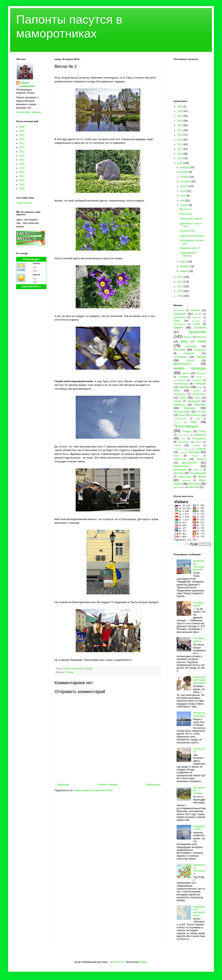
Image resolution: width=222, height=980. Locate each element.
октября (185, 177)
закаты (186, 373)
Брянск (188, 337)
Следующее (62, 785)
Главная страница (107, 785)
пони (183, 439)
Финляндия (180, 470)
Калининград (181, 384)
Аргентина (179, 317)
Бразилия (197, 332)
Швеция (186, 480)
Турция (195, 456)
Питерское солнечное (199, 714)
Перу (193, 422)
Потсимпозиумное (199, 640)
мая (183, 200)
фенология (189, 463)
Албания (179, 314)
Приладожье (199, 439)
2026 (180, 107)
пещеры (187, 431)
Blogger (143, 962)
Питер (202, 431)
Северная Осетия (182, 449)
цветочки (179, 473)
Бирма (178, 327)
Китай (196, 391)
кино (177, 390)
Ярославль (179, 487)
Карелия (184, 387)
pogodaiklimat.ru (31, 286)
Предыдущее (153, 785)
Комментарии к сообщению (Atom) (93, 790)
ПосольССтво (187, 231)
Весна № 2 (186, 209)
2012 (22, 139)
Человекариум (198, 473)
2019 (22, 168)
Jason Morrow (117, 962)
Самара (196, 445)
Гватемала (200, 350)
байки (177, 321)
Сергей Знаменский (27, 84)
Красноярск (199, 394)
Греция (201, 357)
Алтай (198, 314)
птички (177, 445)
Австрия (195, 310)
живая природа (190, 368)
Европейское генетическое (199, 869)
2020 (180, 135)
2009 (22, 127)
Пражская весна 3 (190, 248)
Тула (176, 456)
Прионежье (184, 442)
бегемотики (179, 324)
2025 (22, 189)
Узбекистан (180, 459)
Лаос (197, 398)
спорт (181, 452)
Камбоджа (200, 384)
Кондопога (179, 394)
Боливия (200, 327)
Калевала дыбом (199, 604)
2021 (22, 172)
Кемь (200, 387)
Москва (202, 412)
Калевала (197, 380)
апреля (185, 205)
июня (183, 196)
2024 (22, 185)
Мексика (190, 408)
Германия (189, 353)
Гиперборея (180, 357)
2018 (22, 164)
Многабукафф (182, 412)
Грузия (190, 361)
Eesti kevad (186, 214)
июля (183, 191)
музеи (182, 415)
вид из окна (193, 341)
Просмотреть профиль (29, 112)
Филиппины (181, 466)
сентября (186, 182)
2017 (22, 160)
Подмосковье (184, 435)
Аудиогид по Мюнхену (192, 236)
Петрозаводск (31, 259)
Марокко (200, 405)
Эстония (69, 672)
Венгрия (201, 337)
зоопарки (184, 377)
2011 (22, 135)
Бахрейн (196, 321)
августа (185, 186)
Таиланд (194, 452)
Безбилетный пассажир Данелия (199, 565)
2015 (22, 152)
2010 (22, 131)
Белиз (197, 324)
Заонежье (201, 373)
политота (200, 435)
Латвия (177, 401)
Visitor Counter (24, 203)
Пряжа (198, 442)
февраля (186, 266)
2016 (22, 156)
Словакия (200, 449)
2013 (22, 143)
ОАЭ (198, 419)
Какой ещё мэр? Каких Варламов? (199, 680)
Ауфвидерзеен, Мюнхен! (188, 254)
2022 (22, 176)
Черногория (185, 477)
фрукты (197, 470)
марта (184, 262)
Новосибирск (180, 419)
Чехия (202, 476)
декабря (185, 167)
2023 (22, 180)
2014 (22, 147)
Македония (194, 401)
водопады (191, 346)
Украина (201, 459)
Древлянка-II (182, 364)
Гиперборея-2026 (199, 828)
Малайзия (179, 405)
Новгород (195, 415)
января (184, 271)
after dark (194, 487)
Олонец (177, 422)
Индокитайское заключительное (199, 911)
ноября (185, 172)
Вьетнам (179, 350)
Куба (183, 398)
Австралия (179, 310)
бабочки (197, 317)
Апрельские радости (191, 219)
